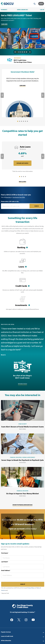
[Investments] (22, 304)
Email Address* (6, 570)
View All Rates (22, 182)
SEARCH (37, 206)
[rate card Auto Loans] (22, 156)
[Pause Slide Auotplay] (30, 51)
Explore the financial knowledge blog (22, 505)
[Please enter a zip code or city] (15, 206)
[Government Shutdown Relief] (22, 93)
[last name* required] (23, 567)
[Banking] (22, 248)
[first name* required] (23, 558)
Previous (2, 95)
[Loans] (22, 267)
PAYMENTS (4, 10)
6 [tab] (25, 52)
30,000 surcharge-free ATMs (30, 520)
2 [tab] (17, 52)
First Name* (5, 553)
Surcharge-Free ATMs (19, 197)
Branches (8, 197)
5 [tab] (23, 52)
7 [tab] (27, 52)
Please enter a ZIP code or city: (10, 201)
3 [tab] (19, 52)
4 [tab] (21, 52)
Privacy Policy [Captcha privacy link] (31, 588)
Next (43, 95)
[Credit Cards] (22, 286)
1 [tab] (15, 52)
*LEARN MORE (4, 24)
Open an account (17, 529)
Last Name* (5, 562)
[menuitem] (22, 632)
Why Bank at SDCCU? (22, 384)
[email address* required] (23, 575)
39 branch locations (24, 524)
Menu (41, 4)
